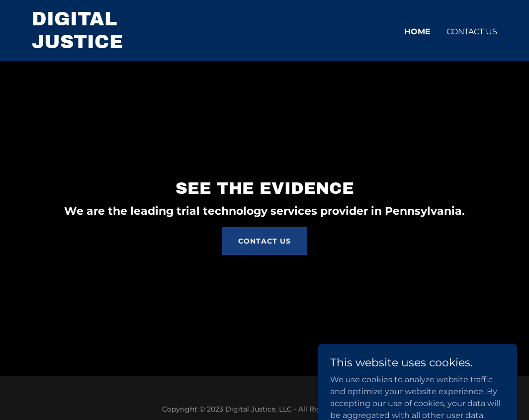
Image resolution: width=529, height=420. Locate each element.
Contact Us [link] (472, 32)
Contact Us (264, 241)
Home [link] (417, 32)
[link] (113, 45)
